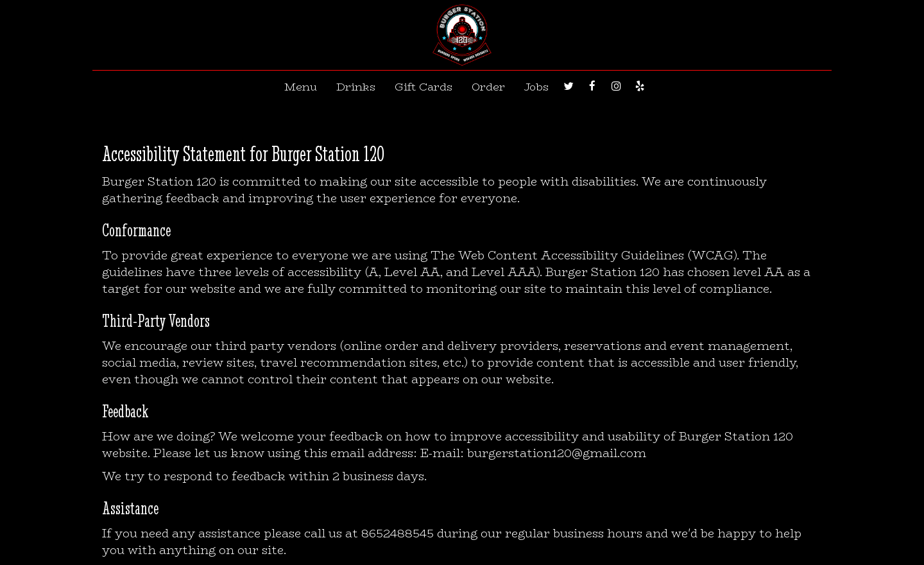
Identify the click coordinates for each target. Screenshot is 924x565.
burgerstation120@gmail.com (557, 453)
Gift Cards (424, 87)
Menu (301, 87)
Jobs (536, 87)
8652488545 (398, 533)
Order (488, 87)
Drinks (356, 87)
